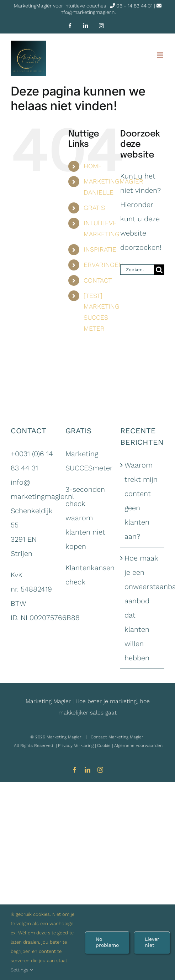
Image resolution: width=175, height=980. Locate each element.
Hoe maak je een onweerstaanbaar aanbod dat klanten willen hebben (143, 608)
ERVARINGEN (103, 265)
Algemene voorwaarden (138, 746)
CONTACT (98, 280)
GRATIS (94, 208)
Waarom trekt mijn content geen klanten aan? (141, 501)
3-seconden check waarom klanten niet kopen (85, 518)
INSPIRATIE (100, 249)
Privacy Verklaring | (78, 746)
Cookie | (106, 746)
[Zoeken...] (137, 270)
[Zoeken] (159, 270)
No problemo (107, 942)
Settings (22, 970)
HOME (93, 166)
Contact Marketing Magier (117, 737)
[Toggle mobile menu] (161, 55)
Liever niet (152, 942)
